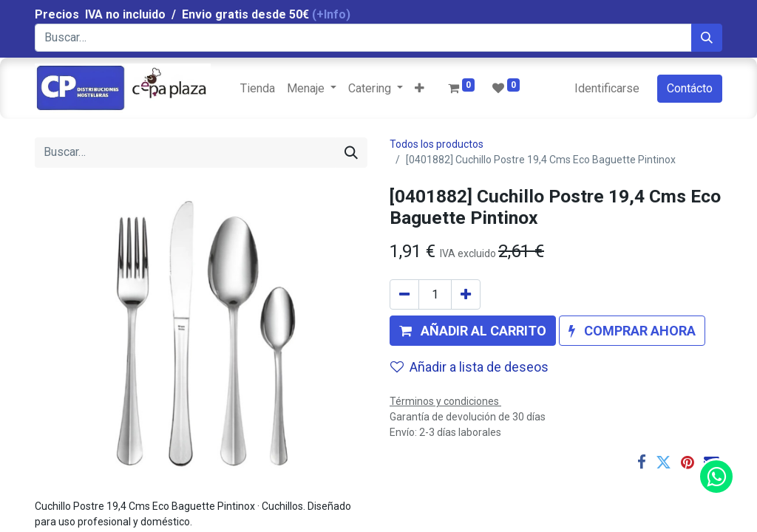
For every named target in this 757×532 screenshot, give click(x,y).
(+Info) (331, 14)
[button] (420, 89)
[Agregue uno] (466, 294)
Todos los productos (437, 144)
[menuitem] (258, 89)
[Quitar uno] (404, 294)
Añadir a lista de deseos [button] (469, 367)
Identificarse (607, 88)
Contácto (690, 88)
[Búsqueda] (707, 38)
